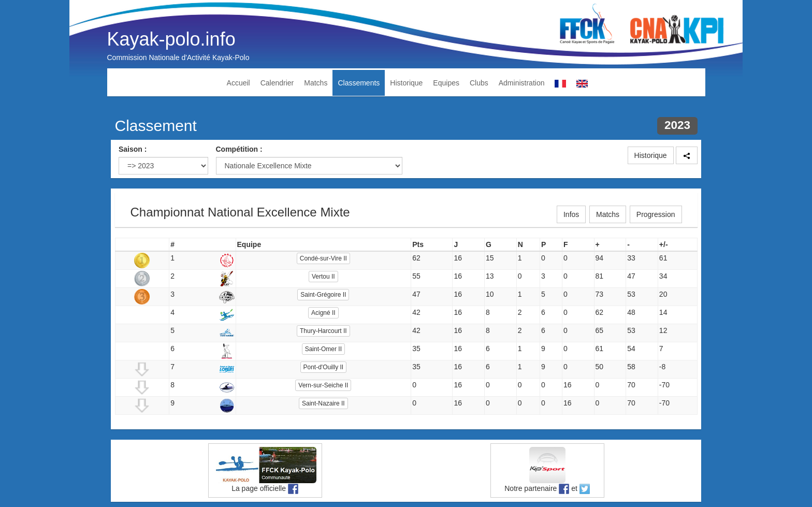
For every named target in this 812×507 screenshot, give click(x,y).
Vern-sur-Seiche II (323, 385)
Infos (571, 214)
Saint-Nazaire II (323, 403)
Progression (656, 214)
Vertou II (323, 277)
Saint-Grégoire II (323, 295)
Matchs (316, 83)
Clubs (479, 83)
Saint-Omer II (323, 349)
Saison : (133, 149)
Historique (406, 83)
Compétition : (239, 149)
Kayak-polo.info (171, 39)
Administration (522, 83)
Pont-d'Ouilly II (324, 367)
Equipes (446, 83)
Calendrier (277, 83)
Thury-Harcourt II (323, 331)
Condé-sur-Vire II (323, 258)
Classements (359, 83)
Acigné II (323, 313)
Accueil (238, 83)
